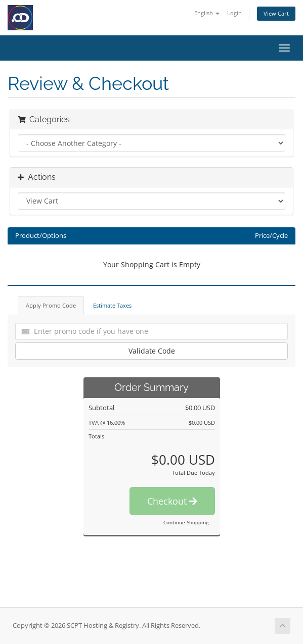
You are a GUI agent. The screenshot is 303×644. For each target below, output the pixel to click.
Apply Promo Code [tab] (51, 305)
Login (234, 13)
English (207, 13)
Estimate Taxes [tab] (112, 305)
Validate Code (152, 351)
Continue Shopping (186, 522)
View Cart (276, 13)
